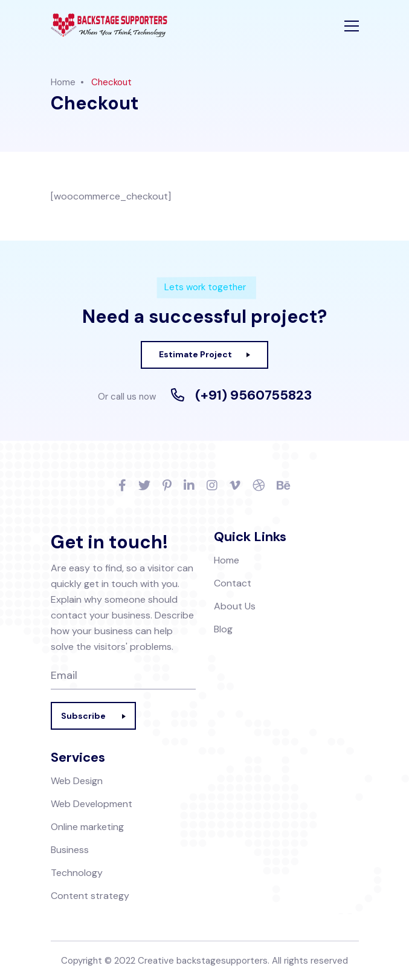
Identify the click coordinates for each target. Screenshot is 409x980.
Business (70, 850)
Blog (223, 629)
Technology (77, 873)
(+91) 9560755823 (253, 395)
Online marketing (87, 827)
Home (63, 82)
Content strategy (90, 896)
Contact (233, 583)
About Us (235, 606)
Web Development (92, 804)
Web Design (77, 781)
